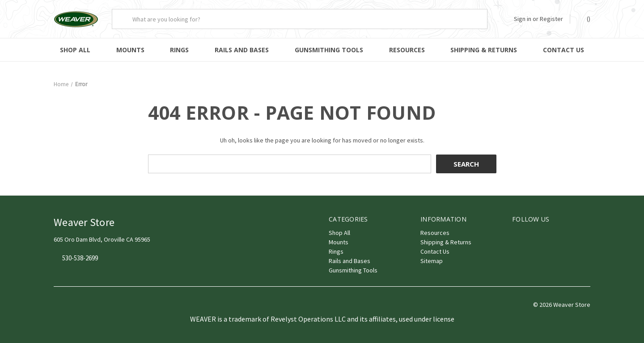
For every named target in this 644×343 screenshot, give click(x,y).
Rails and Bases (242, 50)
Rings (179, 50)
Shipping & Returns (484, 50)
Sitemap (432, 261)
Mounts (130, 50)
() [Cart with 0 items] (584, 19)
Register (551, 19)
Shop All (75, 50)
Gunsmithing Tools (329, 50)
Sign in (523, 19)
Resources (407, 50)
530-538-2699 (80, 258)
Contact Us (563, 50)
